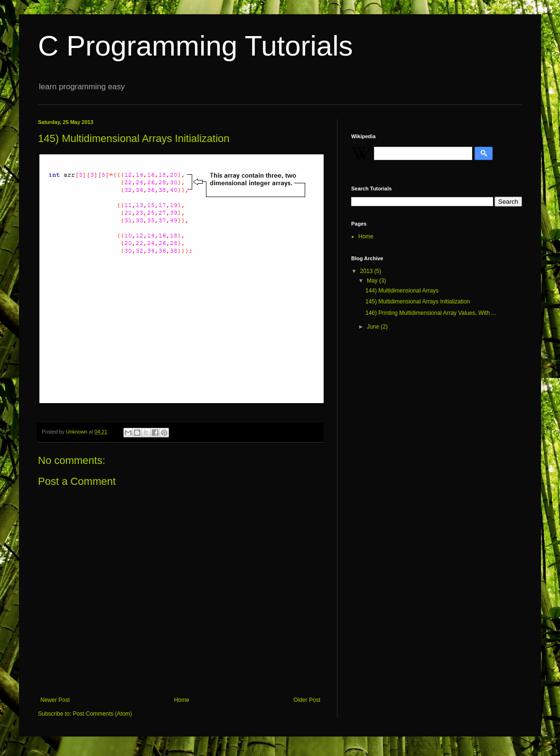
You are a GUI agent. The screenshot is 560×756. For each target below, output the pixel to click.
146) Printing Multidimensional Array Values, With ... (431, 313)
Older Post (307, 700)
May (373, 281)
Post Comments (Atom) (102, 714)
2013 (367, 271)
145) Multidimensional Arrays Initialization (418, 302)
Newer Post (55, 700)
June (374, 327)
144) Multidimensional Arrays (402, 291)
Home (182, 700)
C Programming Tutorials (196, 46)
